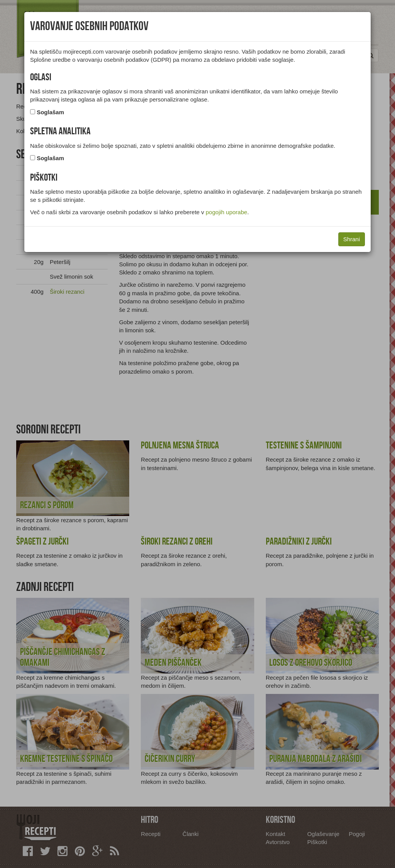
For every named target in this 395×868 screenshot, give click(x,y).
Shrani (352, 239)
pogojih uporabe (226, 212)
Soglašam (50, 112)
